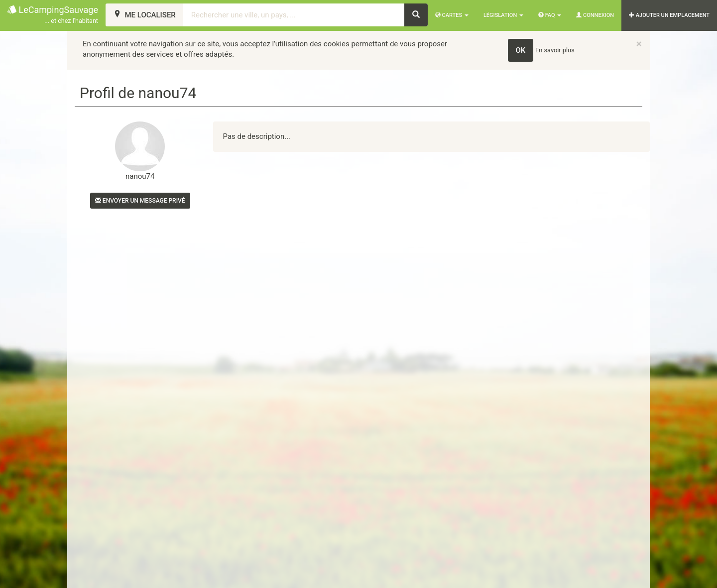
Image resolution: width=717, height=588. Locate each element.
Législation (503, 15)
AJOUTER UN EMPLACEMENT (669, 15)
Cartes (452, 15)
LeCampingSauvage (53, 15)
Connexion (595, 15)
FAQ (550, 15)
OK (521, 50)
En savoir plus (555, 50)
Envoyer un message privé (140, 201)
